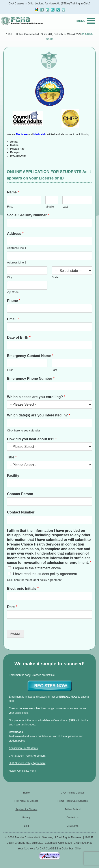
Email (13, 319)
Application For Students (23, 748)
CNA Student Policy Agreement (27, 756)
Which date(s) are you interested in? (39, 415)
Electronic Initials (23, 589)
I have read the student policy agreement (45, 574)
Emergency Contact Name (30, 356)
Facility (13, 476)
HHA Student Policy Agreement (27, 763)
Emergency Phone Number (31, 379)
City (9, 277)
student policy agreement (46, 580)
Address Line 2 (17, 262)
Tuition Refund (73, 809)
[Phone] (49, 308)
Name (13, 192)
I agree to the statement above (37, 568)
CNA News (73, 826)
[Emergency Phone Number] (49, 386)
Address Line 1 (17, 248)
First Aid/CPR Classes (26, 801)
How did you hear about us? (32, 439)
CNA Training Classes (73, 793)
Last (65, 207)
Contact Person (20, 494)
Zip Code (13, 292)
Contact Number (21, 512)
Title (12, 457)
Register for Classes (26, 809)
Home (26, 793)
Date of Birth (19, 337)
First (10, 207)
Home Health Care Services (73, 801)
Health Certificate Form (22, 771)
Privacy (26, 817)
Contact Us (73, 817)
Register (15, 634)
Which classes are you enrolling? (36, 397)
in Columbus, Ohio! (70, 849)
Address (15, 234)
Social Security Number (28, 215)
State (55, 277)
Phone (14, 301)
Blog (26, 826)
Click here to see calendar (24, 430)
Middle (50, 207)
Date (12, 607)
